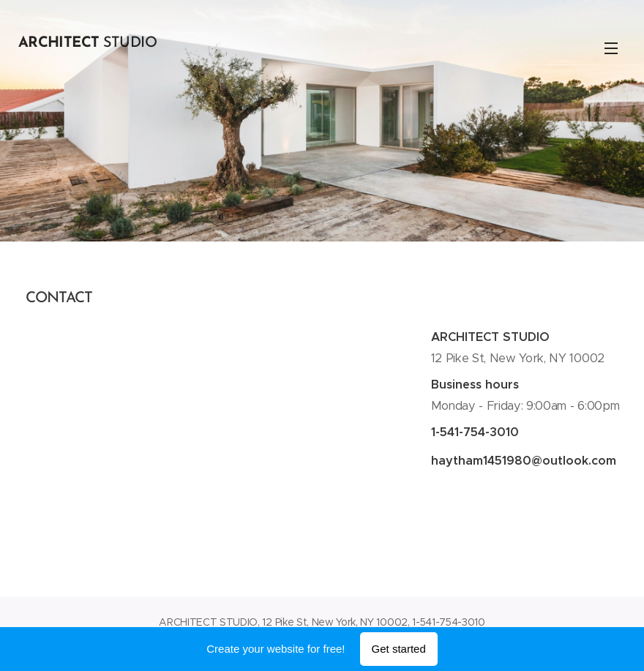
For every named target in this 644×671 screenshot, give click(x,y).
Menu (611, 48)
